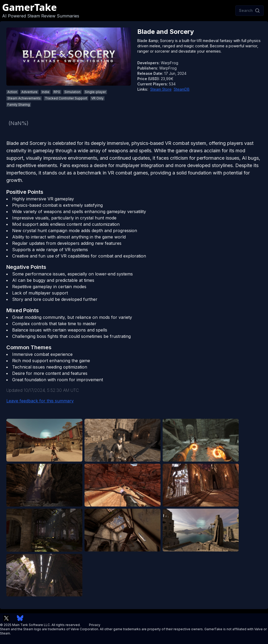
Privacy (95, 625)
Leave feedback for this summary (40, 401)
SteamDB (182, 89)
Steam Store (161, 89)
